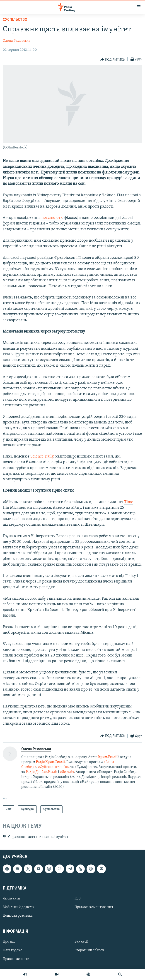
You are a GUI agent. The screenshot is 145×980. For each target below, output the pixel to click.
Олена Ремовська (17, 41)
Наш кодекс (12, 950)
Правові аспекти (16, 959)
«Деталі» (67, 772)
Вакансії (81, 942)
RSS (78, 899)
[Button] (112, 60)
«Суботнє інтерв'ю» (54, 767)
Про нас (9, 942)
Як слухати (11, 899)
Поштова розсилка (18, 916)
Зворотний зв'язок (89, 950)
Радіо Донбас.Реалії (42, 772)
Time (129, 502)
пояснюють (52, 218)
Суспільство (15, 20)
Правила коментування (94, 907)
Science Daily (42, 456)
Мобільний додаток (19, 907)
